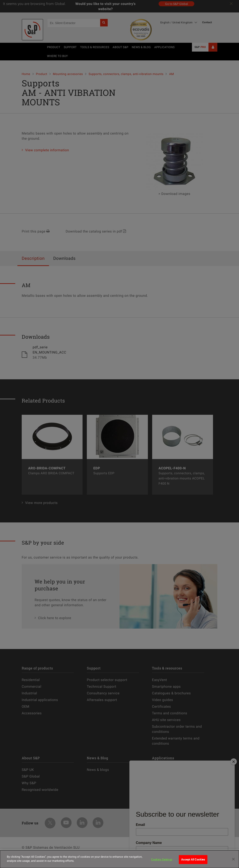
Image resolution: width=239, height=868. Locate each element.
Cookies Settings (162, 859)
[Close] (233, 859)
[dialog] (119, 859)
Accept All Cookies (193, 859)
